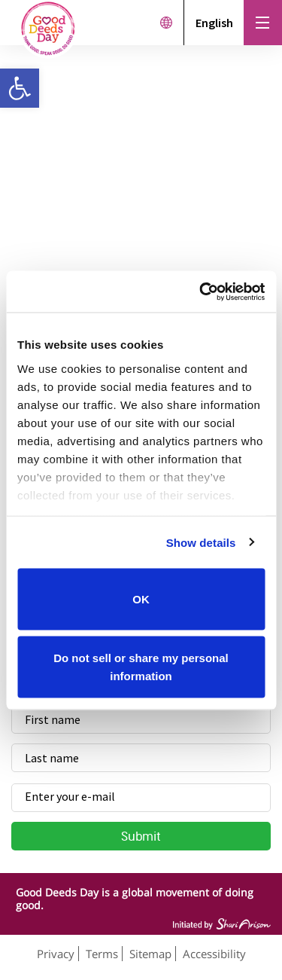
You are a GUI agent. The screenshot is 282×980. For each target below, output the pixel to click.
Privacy (56, 954)
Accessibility (214, 954)
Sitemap (150, 954)
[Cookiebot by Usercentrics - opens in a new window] (201, 292)
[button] (20, 88)
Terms (102, 954)
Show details (201, 542)
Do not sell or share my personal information (141, 666)
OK (141, 599)
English (214, 23)
